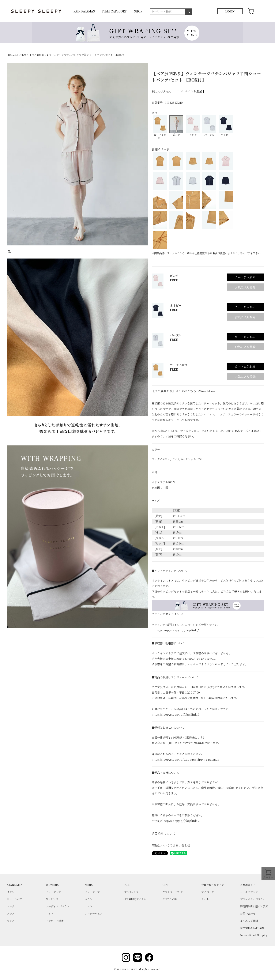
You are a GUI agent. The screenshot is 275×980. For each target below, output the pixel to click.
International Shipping (254, 935)
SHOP (138, 11)
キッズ (11, 921)
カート (205, 899)
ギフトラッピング (173, 892)
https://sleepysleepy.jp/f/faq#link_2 (176, 821)
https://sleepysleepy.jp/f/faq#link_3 (176, 714)
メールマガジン (249, 892)
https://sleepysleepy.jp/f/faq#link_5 (176, 630)
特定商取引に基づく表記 (254, 906)
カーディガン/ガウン (58, 906)
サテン (11, 892)
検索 (189, 12)
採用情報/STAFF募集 (252, 928)
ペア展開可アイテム (135, 899)
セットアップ (53, 892)
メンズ (11, 913)
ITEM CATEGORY (114, 11)
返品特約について (163, 833)
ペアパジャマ (131, 892)
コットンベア (15, 899)
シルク (11, 906)
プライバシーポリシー (253, 899)
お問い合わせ (248, 913)
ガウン (88, 899)
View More (207, 391)
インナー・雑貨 (55, 921)
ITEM (23, 55)
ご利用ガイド (248, 885)
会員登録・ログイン (213, 885)
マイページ (208, 892)
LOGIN (230, 11)
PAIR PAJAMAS (84, 11)
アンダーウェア (94, 913)
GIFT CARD (170, 899)
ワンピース (52, 899)
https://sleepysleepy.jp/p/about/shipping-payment (186, 759)
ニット (50, 913)
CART (251, 11)
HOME (12, 55)
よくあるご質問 (249, 921)
